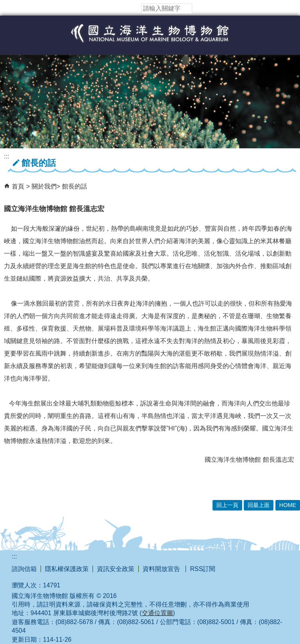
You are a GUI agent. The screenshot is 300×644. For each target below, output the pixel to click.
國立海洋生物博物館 (150, 41)
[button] (198, 9)
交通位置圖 (157, 613)
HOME (288, 505)
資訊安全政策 (116, 569)
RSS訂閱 (203, 569)
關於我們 (44, 186)
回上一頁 (227, 505)
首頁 (18, 186)
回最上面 (259, 505)
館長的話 (75, 186)
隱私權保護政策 (67, 569)
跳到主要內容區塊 (4, 4)
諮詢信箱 (24, 569)
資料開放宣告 (162, 569)
